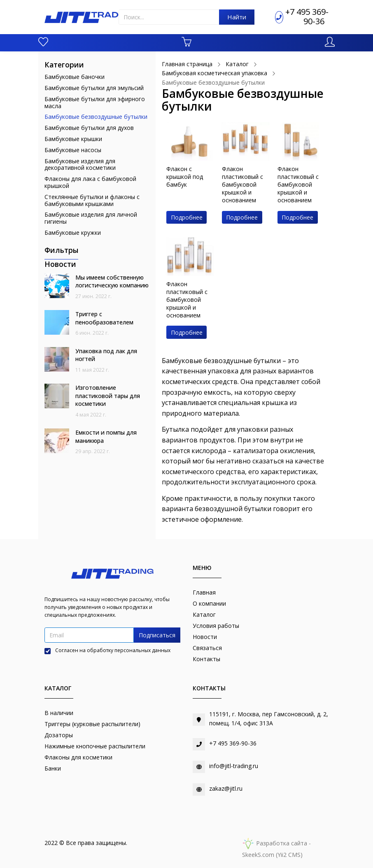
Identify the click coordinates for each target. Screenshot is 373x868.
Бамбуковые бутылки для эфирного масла (95, 102)
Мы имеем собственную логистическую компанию (112, 281)
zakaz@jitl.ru (226, 788)
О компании (209, 603)
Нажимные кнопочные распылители (95, 746)
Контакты (206, 659)
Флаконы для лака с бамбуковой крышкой (90, 182)
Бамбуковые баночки (75, 77)
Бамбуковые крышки (73, 139)
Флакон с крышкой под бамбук (185, 177)
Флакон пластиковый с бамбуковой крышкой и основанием (242, 184)
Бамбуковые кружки (73, 233)
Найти (237, 17)
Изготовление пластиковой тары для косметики (108, 396)
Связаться (207, 648)
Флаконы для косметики (78, 757)
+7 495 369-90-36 (307, 16)
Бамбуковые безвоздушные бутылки (96, 117)
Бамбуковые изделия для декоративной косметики (80, 164)
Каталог (204, 615)
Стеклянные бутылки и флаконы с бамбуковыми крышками (92, 200)
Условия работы (216, 626)
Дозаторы (59, 735)
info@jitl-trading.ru (234, 766)
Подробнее (187, 217)
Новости (205, 637)
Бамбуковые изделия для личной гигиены (91, 218)
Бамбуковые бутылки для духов (89, 128)
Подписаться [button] (157, 635)
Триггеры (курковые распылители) (92, 724)
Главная (204, 592)
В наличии (59, 713)
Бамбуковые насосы (73, 150)
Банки (53, 768)
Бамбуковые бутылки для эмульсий (94, 88)
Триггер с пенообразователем (104, 318)
